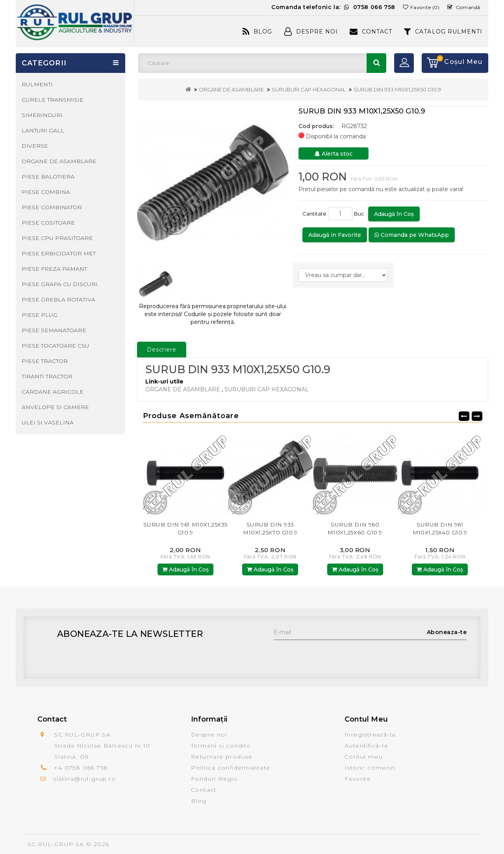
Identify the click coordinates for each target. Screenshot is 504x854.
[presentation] (334, 655)
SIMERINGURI (42, 115)
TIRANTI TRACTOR (47, 376)
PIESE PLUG (40, 315)
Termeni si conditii (221, 746)
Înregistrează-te (370, 735)
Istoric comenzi (370, 768)
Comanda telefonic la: (333, 7)
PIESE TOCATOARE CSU (56, 346)
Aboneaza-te (447, 632)
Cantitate (314, 214)
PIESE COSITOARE (48, 223)
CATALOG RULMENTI (443, 32)
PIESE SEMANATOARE (54, 330)
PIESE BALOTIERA (48, 177)
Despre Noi (311, 32)
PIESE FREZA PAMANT (54, 269)
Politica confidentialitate (231, 768)
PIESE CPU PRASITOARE (57, 238)
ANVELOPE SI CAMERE (55, 407)
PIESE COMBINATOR (52, 207)
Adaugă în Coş (394, 214)
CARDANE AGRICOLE (53, 392)
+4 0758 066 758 (81, 768)
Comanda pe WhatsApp (412, 235)
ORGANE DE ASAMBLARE (231, 89)
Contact (371, 32)
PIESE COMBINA (46, 192)
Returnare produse (222, 757)
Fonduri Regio (214, 779)
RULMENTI (37, 84)
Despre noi (209, 735)
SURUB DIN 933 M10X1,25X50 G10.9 (397, 89)
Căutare (376, 63)
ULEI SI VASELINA (48, 422)
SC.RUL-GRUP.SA (56, 844)
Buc (360, 214)
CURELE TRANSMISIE (53, 100)
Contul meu (364, 757)
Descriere (162, 350)
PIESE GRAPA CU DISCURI (60, 284)
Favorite (358, 779)
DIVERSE (35, 146)
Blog (257, 32)
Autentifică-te (367, 746)
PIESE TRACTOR (45, 361)
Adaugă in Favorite (335, 235)
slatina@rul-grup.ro (84, 779)
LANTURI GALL (43, 130)
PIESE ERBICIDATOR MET (59, 253)
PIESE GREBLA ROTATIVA (58, 300)
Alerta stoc (334, 154)
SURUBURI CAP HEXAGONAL (309, 89)
